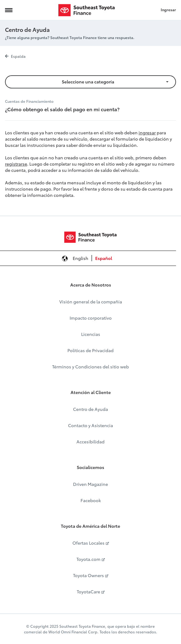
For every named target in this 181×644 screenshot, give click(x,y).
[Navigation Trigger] (9, 10)
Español (104, 258)
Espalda (15, 56)
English (81, 258)
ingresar (147, 132)
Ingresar (168, 10)
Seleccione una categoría (88, 82)
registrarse (16, 164)
